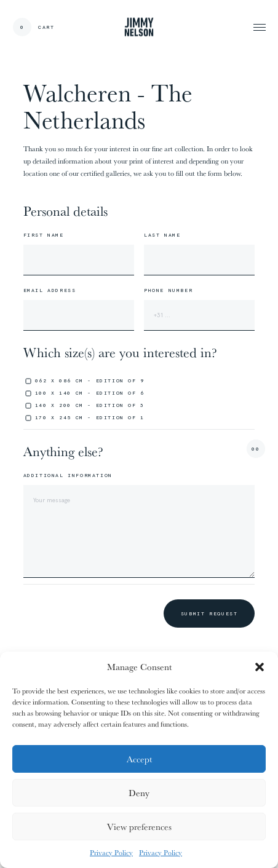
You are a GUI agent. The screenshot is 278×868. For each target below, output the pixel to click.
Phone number (168, 290)
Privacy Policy (111, 852)
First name (44, 235)
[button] (260, 667)
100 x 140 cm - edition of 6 (90, 393)
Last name (162, 235)
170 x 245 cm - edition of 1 (90, 417)
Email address (50, 290)
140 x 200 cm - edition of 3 (90, 405)
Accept (139, 759)
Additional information (68, 475)
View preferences (139, 827)
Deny (139, 793)
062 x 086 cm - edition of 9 (90, 381)
